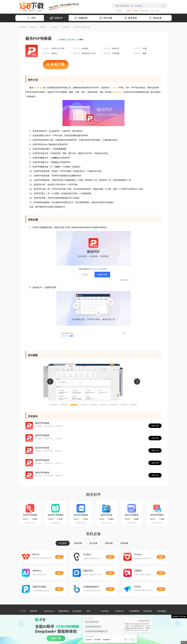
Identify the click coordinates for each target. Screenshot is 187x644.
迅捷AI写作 (88, 571)
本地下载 (56, 66)
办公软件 (54, 27)
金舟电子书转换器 (55, 515)
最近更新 (131, 18)
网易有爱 (34, 611)
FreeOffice (105, 611)
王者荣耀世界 (134, 611)
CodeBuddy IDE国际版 (124, 611)
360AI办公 (37, 571)
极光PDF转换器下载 (82, 27)
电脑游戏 (81, 18)
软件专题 (106, 18)
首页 (31, 18)
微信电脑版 (162, 611)
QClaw (128, 11)
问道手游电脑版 (149, 611)
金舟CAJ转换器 (132, 515)
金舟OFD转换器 (81, 515)
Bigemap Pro (49, 611)
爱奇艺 (158, 11)
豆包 (152, 11)
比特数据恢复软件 (91, 587)
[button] (54, 405)
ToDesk (137, 587)
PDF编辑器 (116, 92)
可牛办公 (138, 555)
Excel (114, 88)
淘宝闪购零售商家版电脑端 (83, 611)
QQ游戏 (135, 11)
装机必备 (156, 18)
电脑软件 (56, 18)
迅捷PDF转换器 (39, 587)
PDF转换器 (38, 88)
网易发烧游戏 (64, 611)
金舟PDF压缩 (106, 515)
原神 (88, 611)
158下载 (32, 27)
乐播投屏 (138, 571)
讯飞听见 (87, 555)
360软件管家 (144, 11)
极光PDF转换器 (42, 423)
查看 (59, 557)
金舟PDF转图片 (157, 515)
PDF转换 (66, 27)
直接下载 (155, 426)
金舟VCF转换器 (30, 515)
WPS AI (36, 554)
